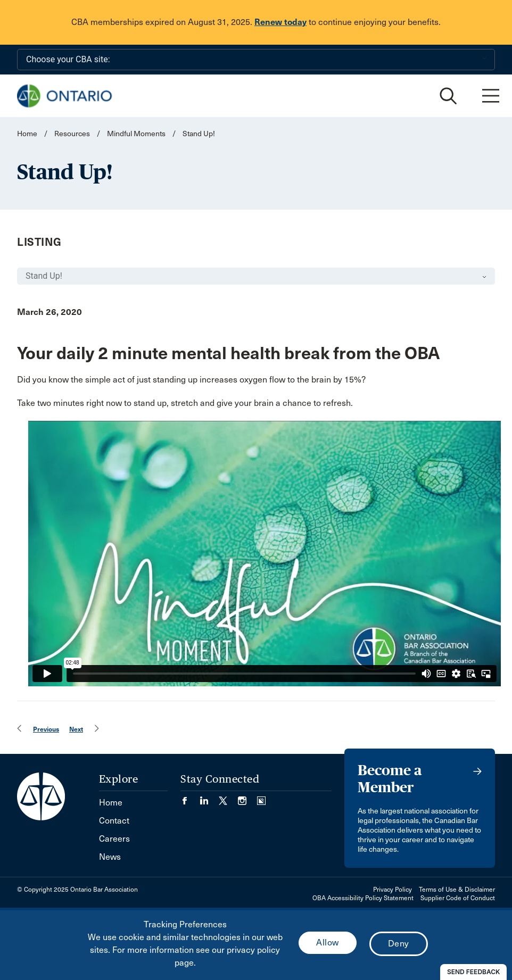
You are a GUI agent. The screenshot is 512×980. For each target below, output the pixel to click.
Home (27, 134)
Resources (72, 134)
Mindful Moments (136, 134)
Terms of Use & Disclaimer (457, 890)
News (110, 857)
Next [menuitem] (76, 729)
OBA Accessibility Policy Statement (363, 898)
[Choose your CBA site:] (256, 60)
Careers (114, 839)
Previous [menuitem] (46, 729)
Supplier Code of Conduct (458, 898)
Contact (114, 821)
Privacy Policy (393, 890)
